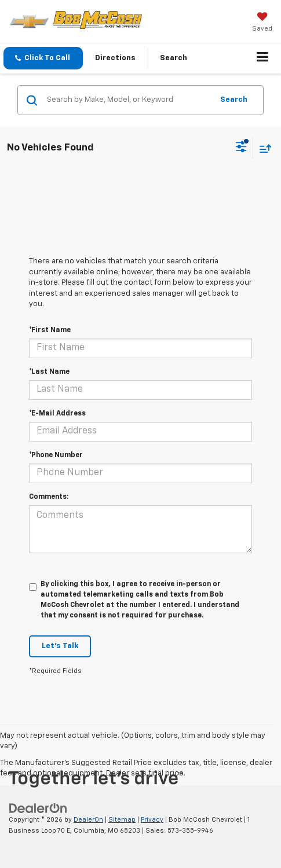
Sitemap (122, 820)
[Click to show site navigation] (263, 58)
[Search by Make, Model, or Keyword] (128, 100)
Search (234, 100)
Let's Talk (60, 646)
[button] (43, 58)
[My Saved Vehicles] (262, 23)
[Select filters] (241, 148)
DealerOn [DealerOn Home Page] (88, 820)
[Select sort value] (262, 148)
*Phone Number (56, 455)
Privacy (152, 820)
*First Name (50, 330)
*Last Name (49, 372)
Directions (115, 58)
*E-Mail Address (57, 414)
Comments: (49, 497)
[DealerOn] (38, 809)
